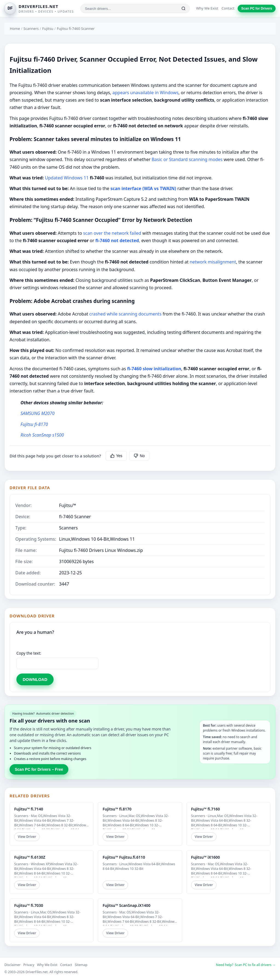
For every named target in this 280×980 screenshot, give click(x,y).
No (139, 456)
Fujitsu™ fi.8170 (117, 809)
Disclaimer (12, 965)
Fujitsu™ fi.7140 (29, 809)
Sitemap (81, 965)
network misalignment (213, 262)
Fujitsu (48, 28)
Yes (116, 456)
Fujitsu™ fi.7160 (205, 809)
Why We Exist (207, 8)
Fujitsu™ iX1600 (205, 857)
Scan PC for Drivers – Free (39, 769)
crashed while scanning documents (125, 314)
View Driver (27, 837)
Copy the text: (29, 653)
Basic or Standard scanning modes (187, 159)
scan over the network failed (112, 233)
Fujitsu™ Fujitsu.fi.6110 (124, 857)
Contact (228, 8)
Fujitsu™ (68, 505)
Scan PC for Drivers (257, 8)
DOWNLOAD (35, 679)
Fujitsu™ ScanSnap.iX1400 (126, 905)
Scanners (31, 28)
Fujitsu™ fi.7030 (29, 905)
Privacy (29, 965)
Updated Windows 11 (67, 178)
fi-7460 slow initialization (154, 369)
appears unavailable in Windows (145, 93)
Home (15, 28)
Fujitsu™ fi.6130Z (30, 857)
